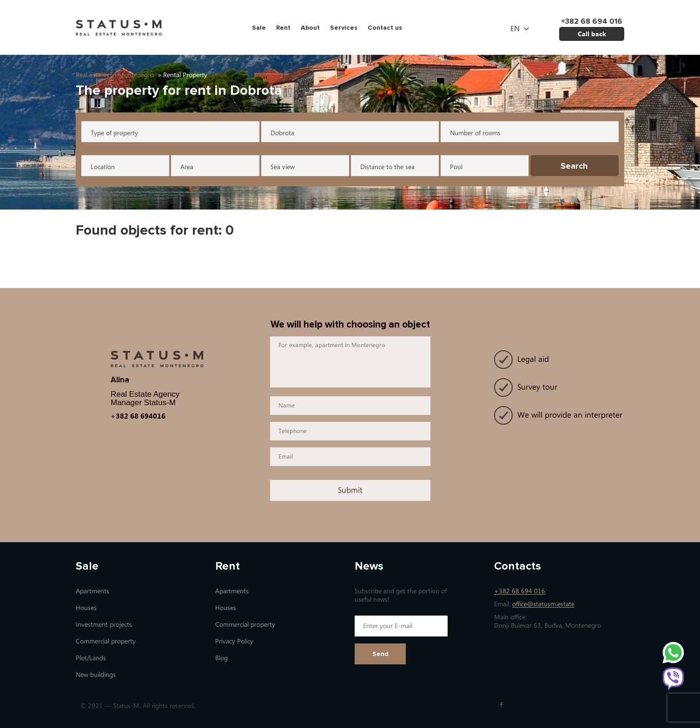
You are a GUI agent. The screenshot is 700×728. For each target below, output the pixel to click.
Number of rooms (475, 133)
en (515, 29)
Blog (221, 658)
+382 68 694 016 (520, 591)
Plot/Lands (91, 658)
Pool (456, 167)
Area (187, 167)
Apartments (92, 591)
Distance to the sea (387, 167)
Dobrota (282, 133)
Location (103, 167)
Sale (259, 28)
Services (344, 28)
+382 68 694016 (138, 416)
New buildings (96, 675)
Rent (283, 28)
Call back (592, 34)
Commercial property (106, 641)
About (310, 28)
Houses (86, 608)
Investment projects (104, 625)
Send (380, 654)
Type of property (114, 133)
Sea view (283, 167)
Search (574, 166)
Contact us (385, 28)
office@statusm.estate (543, 604)
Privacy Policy (234, 641)
